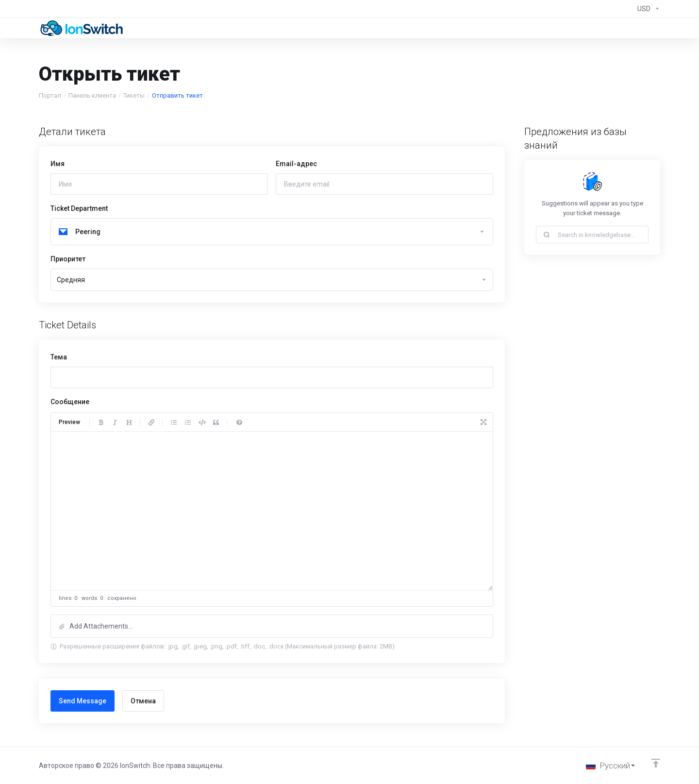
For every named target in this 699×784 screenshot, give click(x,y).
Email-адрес (296, 164)
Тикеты (134, 95)
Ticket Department (79, 208)
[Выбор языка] (611, 766)
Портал (50, 95)
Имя (58, 164)
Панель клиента (92, 95)
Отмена (143, 701)
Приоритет (68, 259)
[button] (272, 626)
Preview (69, 422)
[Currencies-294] (647, 9)
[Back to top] (656, 763)
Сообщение (70, 402)
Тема (59, 357)
